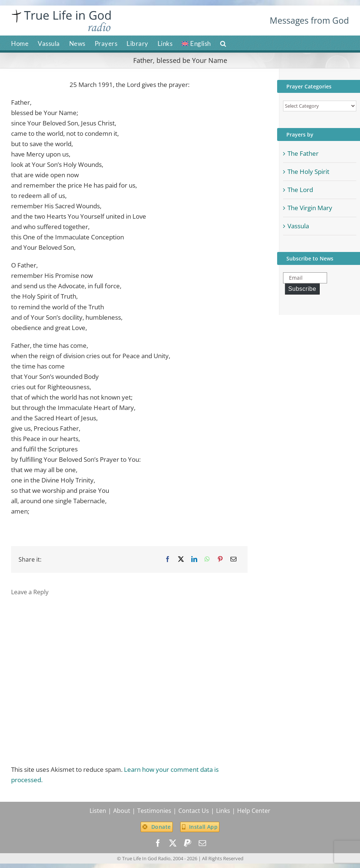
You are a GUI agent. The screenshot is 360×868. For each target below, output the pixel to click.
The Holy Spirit (308, 171)
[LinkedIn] (194, 559)
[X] (181, 559)
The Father (303, 153)
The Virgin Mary (310, 208)
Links (223, 811)
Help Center (254, 811)
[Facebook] (168, 559)
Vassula (298, 226)
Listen (98, 811)
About (122, 811)
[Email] (233, 559)
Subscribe (302, 289)
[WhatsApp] (207, 559)
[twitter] (173, 843)
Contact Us (194, 811)
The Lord (300, 190)
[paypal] (188, 843)
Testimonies (154, 811)
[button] (223, 43)
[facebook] (158, 843)
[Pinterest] (220, 559)
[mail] (202, 843)
